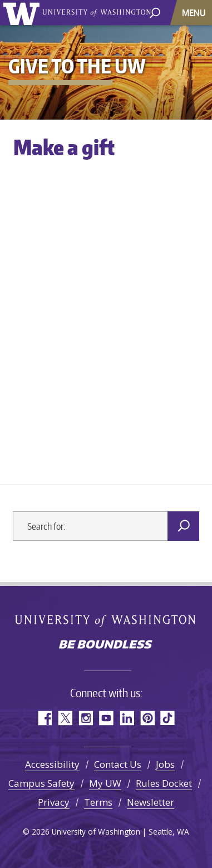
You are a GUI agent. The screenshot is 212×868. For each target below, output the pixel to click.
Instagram (85, 718)
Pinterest (147, 718)
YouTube (106, 718)
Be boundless (106, 645)
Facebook (44, 718)
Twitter (65, 718)
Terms (98, 802)
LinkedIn (127, 718)
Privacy (54, 802)
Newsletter (151, 802)
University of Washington (23, 13)
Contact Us (118, 764)
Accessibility (52, 764)
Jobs (165, 764)
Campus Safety (41, 783)
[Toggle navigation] (195, 13)
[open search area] (155, 12)
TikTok (168, 718)
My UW (105, 783)
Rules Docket (164, 783)
